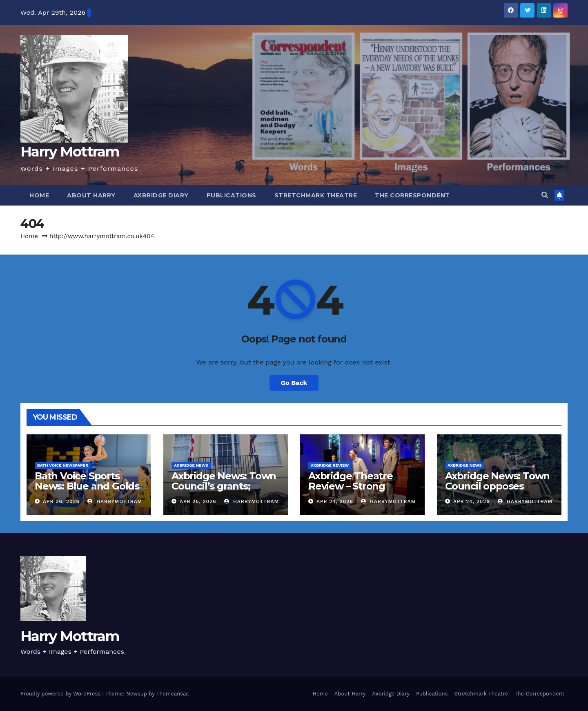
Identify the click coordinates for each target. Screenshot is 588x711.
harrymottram (115, 501)
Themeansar (172, 694)
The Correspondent (412, 195)
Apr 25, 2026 (198, 501)
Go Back (294, 383)
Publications (232, 195)
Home (39, 195)
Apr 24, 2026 (335, 501)
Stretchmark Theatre (316, 195)
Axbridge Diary (161, 195)
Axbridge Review (330, 465)
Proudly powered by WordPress (61, 694)
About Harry (91, 195)
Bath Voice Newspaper (63, 465)
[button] (545, 195)
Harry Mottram (70, 152)
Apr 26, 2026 (61, 501)
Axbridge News (191, 465)
